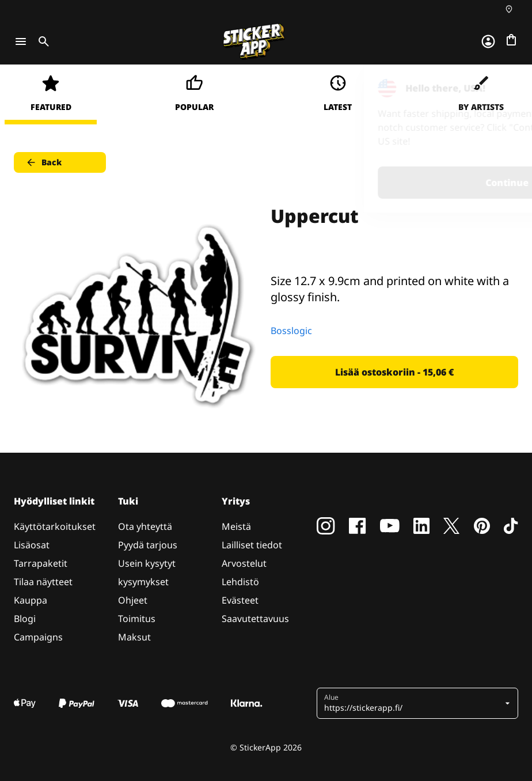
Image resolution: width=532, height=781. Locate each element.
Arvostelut (244, 563)
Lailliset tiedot (252, 545)
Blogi (25, 619)
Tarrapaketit (41, 563)
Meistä (236, 526)
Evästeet (240, 600)
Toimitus (137, 619)
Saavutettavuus (255, 619)
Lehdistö (240, 582)
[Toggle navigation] (21, 41)
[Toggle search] (41, 41)
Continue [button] (377, 183)
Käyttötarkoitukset (55, 526)
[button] (413, 703)
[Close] (497, 88)
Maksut (134, 637)
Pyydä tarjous (148, 545)
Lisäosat (32, 545)
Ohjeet (133, 600)
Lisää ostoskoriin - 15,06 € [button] (394, 372)
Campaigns (38, 637)
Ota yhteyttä (145, 526)
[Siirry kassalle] (511, 40)
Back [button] (43, 162)
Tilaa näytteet (43, 582)
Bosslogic (291, 331)
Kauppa (31, 600)
